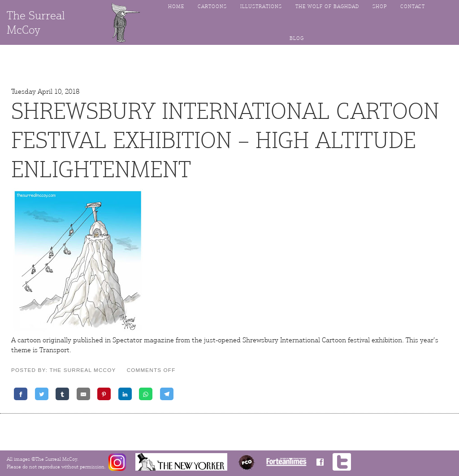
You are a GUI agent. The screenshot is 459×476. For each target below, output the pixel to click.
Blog (297, 38)
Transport (54, 350)
